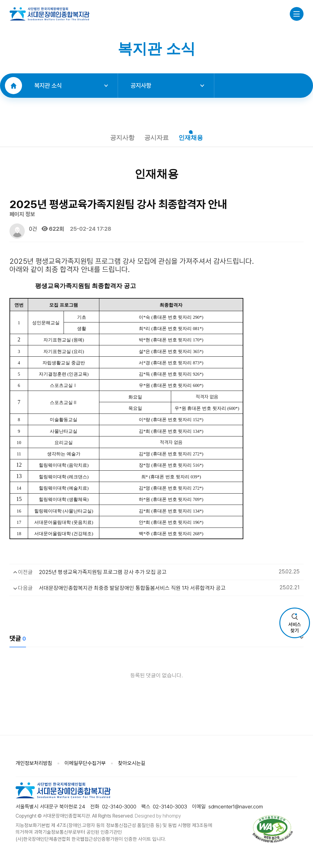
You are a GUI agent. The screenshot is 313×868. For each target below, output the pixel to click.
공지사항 (167, 86)
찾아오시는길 (132, 764)
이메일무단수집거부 (85, 764)
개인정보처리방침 (34, 764)
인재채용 (193, 138)
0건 (32, 230)
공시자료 (156, 138)
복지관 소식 (71, 86)
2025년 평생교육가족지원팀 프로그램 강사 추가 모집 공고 (103, 573)
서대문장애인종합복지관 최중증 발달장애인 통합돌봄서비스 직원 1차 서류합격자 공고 (132, 589)
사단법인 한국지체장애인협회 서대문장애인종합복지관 (50, 14)
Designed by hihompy (158, 817)
